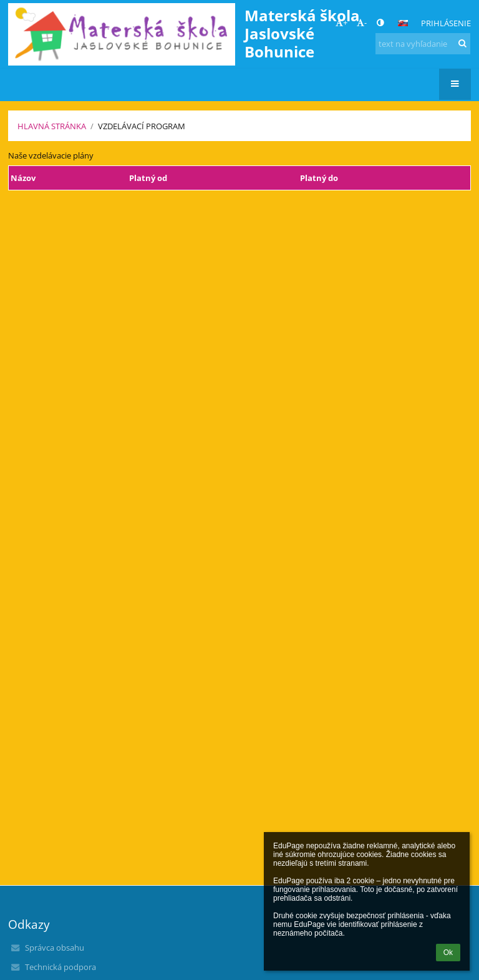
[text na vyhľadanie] (423, 44)
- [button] (362, 22)
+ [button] (341, 22)
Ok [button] (448, 953)
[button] (403, 23)
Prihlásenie (446, 23)
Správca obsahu (55, 948)
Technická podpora (60, 967)
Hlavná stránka (52, 126)
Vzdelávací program (142, 126)
